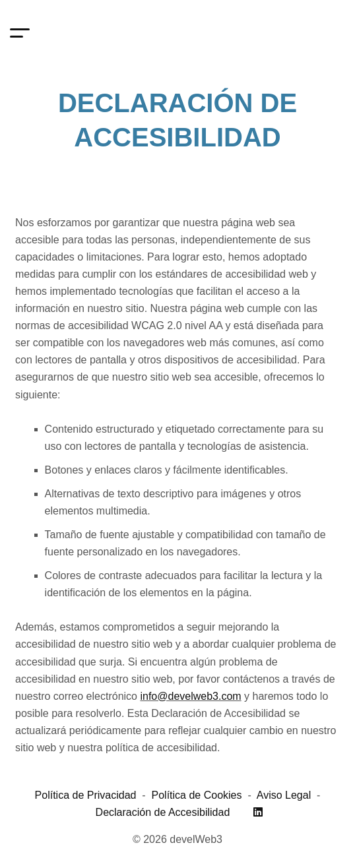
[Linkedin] (258, 812)
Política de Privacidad (86, 795)
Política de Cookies (197, 795)
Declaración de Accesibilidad (163, 812)
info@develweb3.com (190, 696)
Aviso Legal (284, 795)
